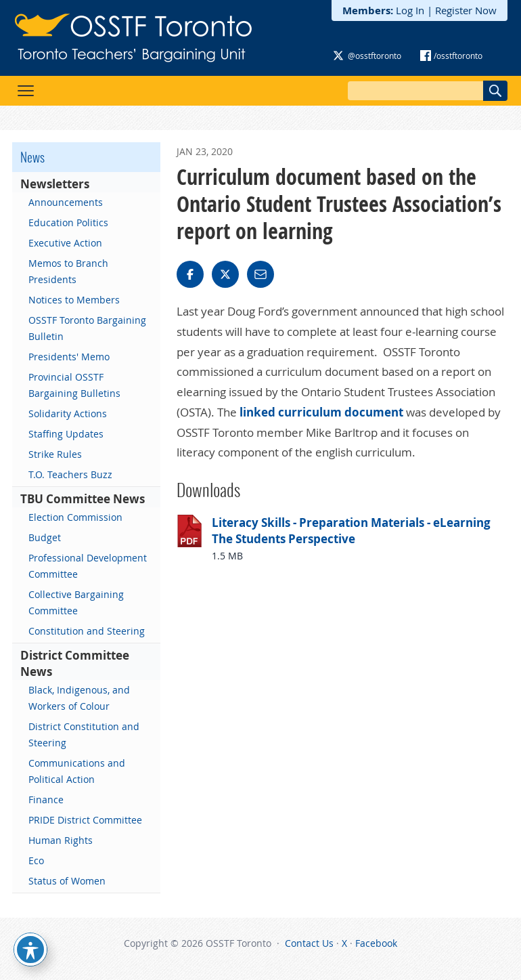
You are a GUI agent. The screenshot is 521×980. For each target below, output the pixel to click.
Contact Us (309, 943)
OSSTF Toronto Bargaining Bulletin (87, 328)
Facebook (376, 943)
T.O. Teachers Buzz (70, 474)
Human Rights (61, 840)
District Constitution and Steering (84, 734)
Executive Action (65, 243)
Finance (46, 800)
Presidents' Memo (69, 357)
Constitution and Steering (87, 631)
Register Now (466, 10)
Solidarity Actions (68, 413)
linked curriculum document (323, 412)
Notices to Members (74, 300)
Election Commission (75, 517)
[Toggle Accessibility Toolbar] (30, 950)
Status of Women (67, 881)
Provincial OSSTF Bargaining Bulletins (74, 385)
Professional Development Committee (88, 566)
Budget (45, 537)
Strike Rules (55, 454)
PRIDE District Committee (85, 820)
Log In (410, 10)
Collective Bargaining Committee (76, 602)
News (32, 157)
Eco (36, 860)
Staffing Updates (66, 434)
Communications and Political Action (77, 771)
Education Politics (68, 222)
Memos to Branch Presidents (68, 271)
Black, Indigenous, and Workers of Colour (79, 698)
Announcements (66, 202)
